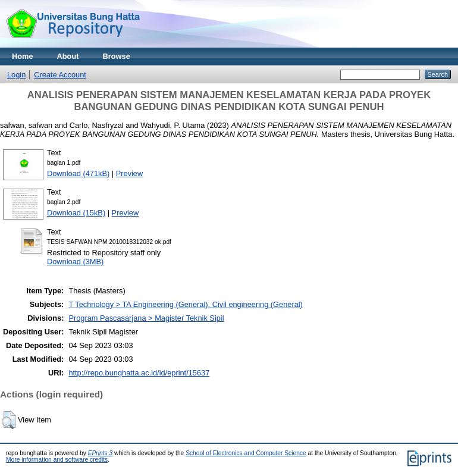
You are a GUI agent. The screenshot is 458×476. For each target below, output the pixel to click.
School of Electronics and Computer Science (246, 453)
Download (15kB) (76, 213)
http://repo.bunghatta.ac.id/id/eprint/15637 (139, 373)
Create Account (60, 75)
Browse (117, 56)
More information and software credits (57, 460)
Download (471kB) (78, 173)
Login (16, 75)
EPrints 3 (101, 453)
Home (23, 56)
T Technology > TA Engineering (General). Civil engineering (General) (186, 304)
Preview (130, 173)
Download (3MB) (75, 262)
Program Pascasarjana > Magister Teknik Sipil (146, 318)
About (68, 56)
